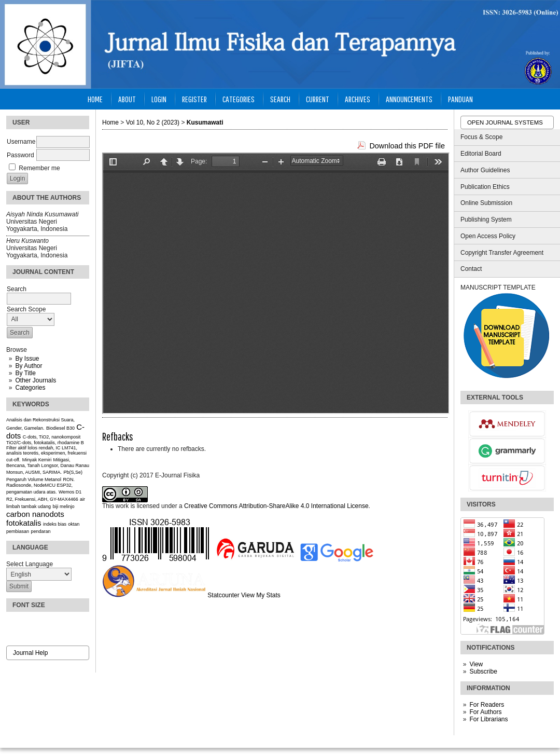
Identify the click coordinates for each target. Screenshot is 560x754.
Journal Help (30, 653)
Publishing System (486, 220)
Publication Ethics (485, 187)
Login (159, 99)
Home (95, 99)
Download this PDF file (407, 146)
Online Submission (486, 203)
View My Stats (261, 595)
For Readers (487, 705)
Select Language (30, 564)
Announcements (409, 99)
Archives (358, 99)
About (127, 99)
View (476, 664)
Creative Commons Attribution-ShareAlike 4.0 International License (276, 506)
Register (194, 99)
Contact (471, 269)
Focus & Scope (481, 137)
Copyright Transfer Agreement (502, 253)
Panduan (460, 99)
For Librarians (488, 719)
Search (280, 99)
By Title (25, 373)
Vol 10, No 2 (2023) (153, 122)
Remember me (39, 168)
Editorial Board (481, 154)
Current (318, 99)
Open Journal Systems (505, 122)
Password (20, 155)
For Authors (485, 712)
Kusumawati (205, 122)
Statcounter (223, 595)
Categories (30, 388)
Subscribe (483, 671)
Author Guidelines (485, 170)
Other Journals (36, 380)
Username (21, 142)
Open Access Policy (488, 236)
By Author (29, 366)
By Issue (27, 359)
